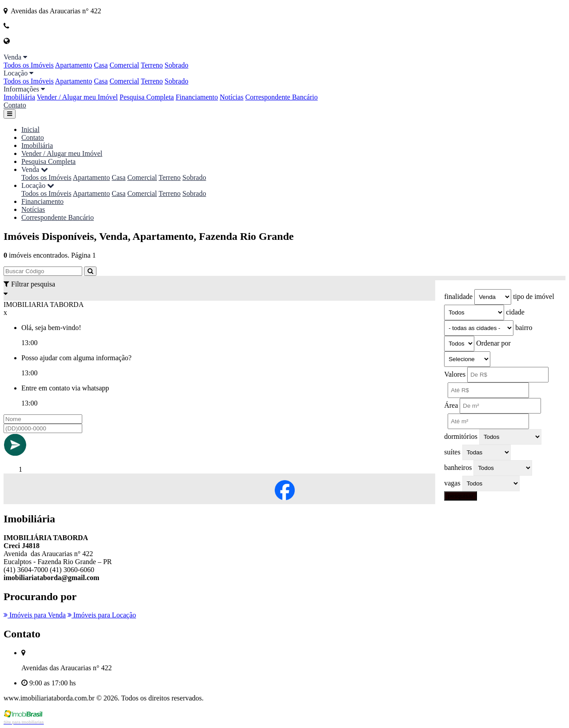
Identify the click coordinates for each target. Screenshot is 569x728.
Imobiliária (19, 97)
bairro (524, 328)
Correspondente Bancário (282, 97)
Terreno (152, 65)
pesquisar (461, 496)
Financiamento (197, 97)
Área (451, 405)
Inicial (30, 129)
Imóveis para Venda (35, 615)
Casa (101, 65)
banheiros (458, 467)
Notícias (231, 97)
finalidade (458, 296)
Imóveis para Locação (102, 615)
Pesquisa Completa (147, 97)
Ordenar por (493, 343)
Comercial (124, 65)
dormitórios (461, 436)
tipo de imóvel (533, 296)
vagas (452, 483)
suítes (452, 452)
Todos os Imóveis (29, 65)
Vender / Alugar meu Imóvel (77, 97)
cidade (515, 312)
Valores (455, 374)
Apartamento (74, 65)
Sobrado (176, 65)
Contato (15, 105)
